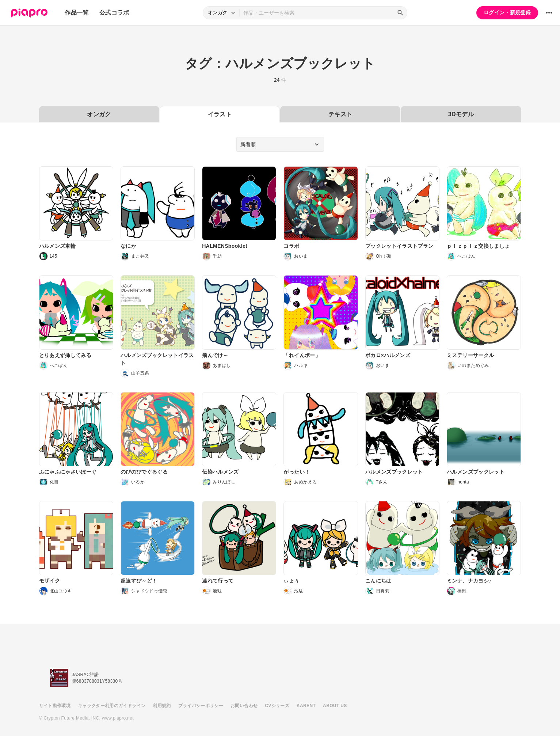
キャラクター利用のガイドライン (112, 706)
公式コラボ (114, 13)
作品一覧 (77, 13)
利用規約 (162, 706)
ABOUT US (335, 706)
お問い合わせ (244, 706)
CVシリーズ (277, 706)
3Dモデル (461, 114)
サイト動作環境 (55, 706)
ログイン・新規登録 (507, 12)
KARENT (306, 706)
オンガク (99, 114)
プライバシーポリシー (201, 706)
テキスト (340, 114)
